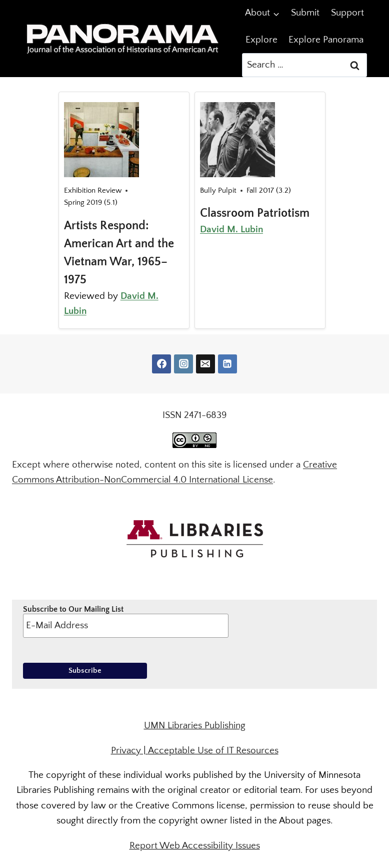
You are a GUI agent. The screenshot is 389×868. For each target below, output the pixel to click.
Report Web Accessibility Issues (195, 846)
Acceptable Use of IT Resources (213, 751)
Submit (305, 13)
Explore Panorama (326, 40)
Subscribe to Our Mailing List (126, 621)
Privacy (126, 751)
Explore (261, 40)
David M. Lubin (231, 230)
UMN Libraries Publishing (195, 726)
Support (347, 13)
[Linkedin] (227, 364)
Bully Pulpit (218, 190)
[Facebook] (161, 364)
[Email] (205, 364)
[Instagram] (183, 364)
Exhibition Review (93, 190)
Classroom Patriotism (255, 213)
